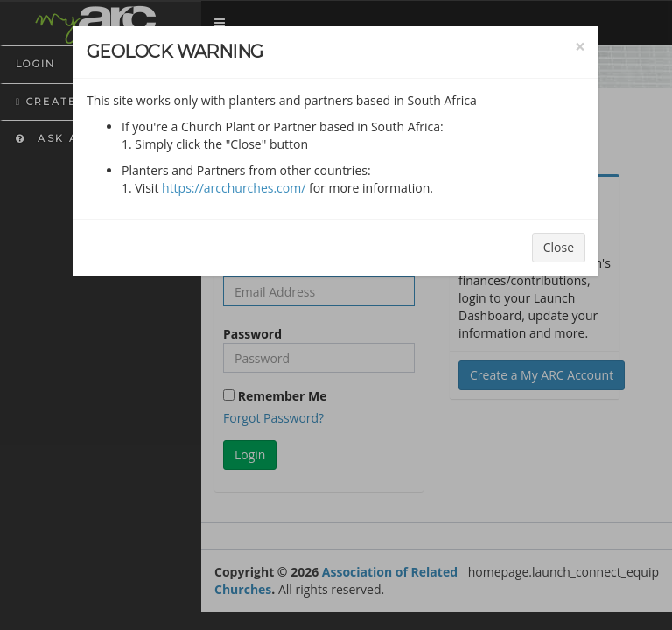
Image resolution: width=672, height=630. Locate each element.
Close (559, 247)
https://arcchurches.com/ (234, 188)
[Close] (580, 47)
